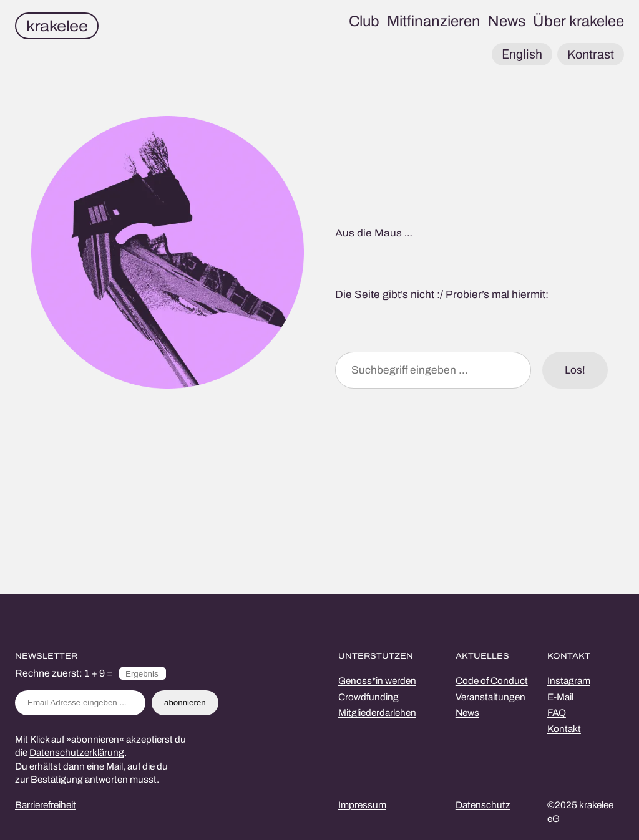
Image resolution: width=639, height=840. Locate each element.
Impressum (362, 805)
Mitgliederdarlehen (377, 713)
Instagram (569, 681)
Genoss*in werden (377, 681)
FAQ (557, 713)
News (467, 713)
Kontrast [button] (591, 54)
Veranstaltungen (490, 697)
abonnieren (185, 702)
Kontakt (564, 729)
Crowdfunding (368, 697)
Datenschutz (483, 805)
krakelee (57, 26)
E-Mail (560, 697)
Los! (575, 370)
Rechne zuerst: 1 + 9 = (64, 673)
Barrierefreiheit (46, 805)
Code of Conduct (492, 681)
